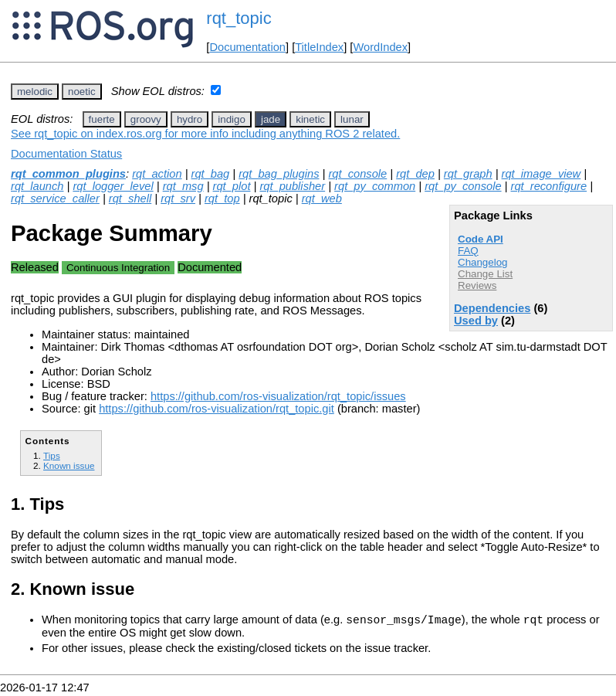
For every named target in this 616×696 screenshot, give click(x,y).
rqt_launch (37, 186)
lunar (352, 119)
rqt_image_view (542, 174)
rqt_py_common (375, 186)
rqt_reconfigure (549, 186)
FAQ (468, 251)
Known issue (69, 465)
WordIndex (380, 47)
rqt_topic (239, 18)
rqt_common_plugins (68, 174)
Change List (485, 274)
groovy (146, 119)
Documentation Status (66, 154)
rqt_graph (468, 174)
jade (271, 119)
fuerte (102, 119)
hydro (190, 119)
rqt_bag (211, 174)
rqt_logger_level (113, 186)
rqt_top (222, 199)
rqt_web (322, 199)
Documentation (247, 47)
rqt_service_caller (55, 199)
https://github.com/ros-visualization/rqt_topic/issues (278, 396)
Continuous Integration (118, 268)
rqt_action (157, 174)
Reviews (477, 285)
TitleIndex (319, 47)
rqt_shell (130, 199)
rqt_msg (183, 186)
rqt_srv (178, 199)
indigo (232, 119)
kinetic (310, 119)
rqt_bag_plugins (279, 174)
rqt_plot (232, 186)
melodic (35, 92)
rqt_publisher (292, 186)
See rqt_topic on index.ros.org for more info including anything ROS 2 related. (205, 134)
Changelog (482, 262)
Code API (481, 239)
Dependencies (492, 308)
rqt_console (357, 174)
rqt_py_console (463, 186)
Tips (52, 455)
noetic (82, 92)
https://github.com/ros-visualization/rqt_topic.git (217, 409)
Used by (476, 321)
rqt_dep (415, 174)
